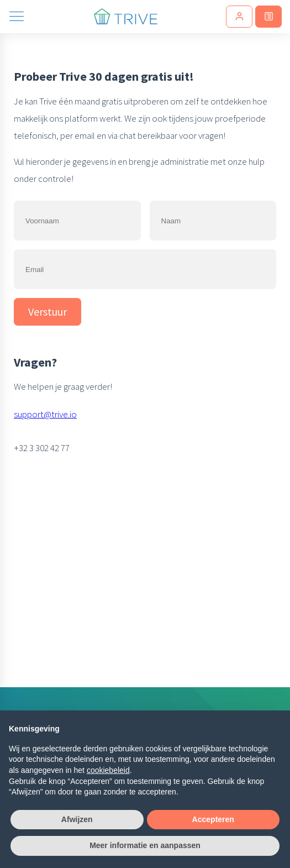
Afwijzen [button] (77, 819)
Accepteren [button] (213, 819)
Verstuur (48, 312)
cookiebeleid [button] (108, 770)
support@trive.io (45, 414)
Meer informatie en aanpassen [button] (145, 845)
